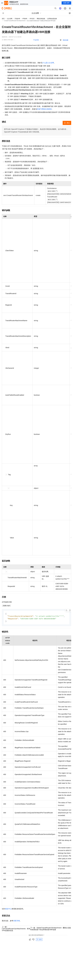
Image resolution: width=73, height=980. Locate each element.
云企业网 (10, 19)
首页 (3, 19)
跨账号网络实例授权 (44, 109)
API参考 (25, 19)
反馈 (39, 940)
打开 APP (66, 3)
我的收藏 (65, 40)
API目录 (32, 19)
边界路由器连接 (52, 19)
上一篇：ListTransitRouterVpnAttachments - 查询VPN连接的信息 (16, 929)
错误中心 (8, 909)
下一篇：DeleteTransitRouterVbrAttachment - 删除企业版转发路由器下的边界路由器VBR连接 (51, 929)
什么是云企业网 (48, 63)
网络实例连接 (41, 19)
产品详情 (36, 40)
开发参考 (17, 19)
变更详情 (17, 921)
